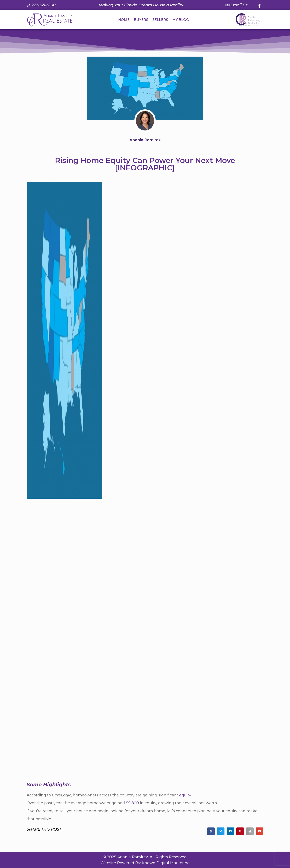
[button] (211, 831)
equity (185, 795)
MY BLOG (181, 20)
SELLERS (160, 20)
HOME (124, 20)
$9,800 (132, 803)
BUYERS (141, 20)
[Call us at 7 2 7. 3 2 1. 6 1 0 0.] (41, 5)
